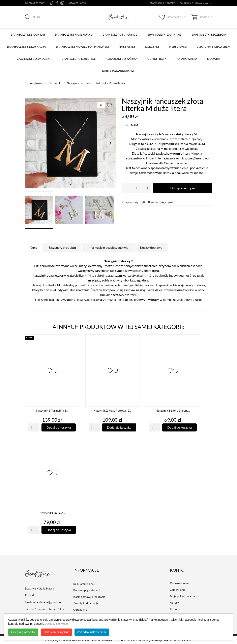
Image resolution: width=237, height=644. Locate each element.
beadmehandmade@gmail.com (44, 602)
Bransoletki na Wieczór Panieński (83, 45)
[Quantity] (34, 427)
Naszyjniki (127, 47)
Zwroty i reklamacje (86, 603)
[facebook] (57, 3)
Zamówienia (178, 590)
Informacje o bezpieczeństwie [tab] (108, 247)
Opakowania (187, 59)
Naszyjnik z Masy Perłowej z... (112, 410)
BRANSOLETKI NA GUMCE (121, 33)
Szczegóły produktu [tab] (62, 247)
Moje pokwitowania (182, 596)
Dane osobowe (179, 583)
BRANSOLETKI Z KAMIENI (29, 33)
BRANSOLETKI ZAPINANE (165, 33)
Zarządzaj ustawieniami (92, 632)
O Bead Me (80, 610)
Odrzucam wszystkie (56, 632)
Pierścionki (178, 47)
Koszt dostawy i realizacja (89, 597)
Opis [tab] (34, 247)
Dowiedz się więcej (57, 624)
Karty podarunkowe (118, 71)
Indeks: (126, 125)
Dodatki (214, 59)
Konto (177, 570)
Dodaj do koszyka (183, 188)
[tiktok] (52, 3)
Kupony (175, 609)
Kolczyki (152, 47)
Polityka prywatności (86, 590)
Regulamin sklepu (84, 584)
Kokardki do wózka (122, 59)
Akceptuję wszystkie (23, 632)
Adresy (174, 602)
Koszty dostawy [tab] (151, 247)
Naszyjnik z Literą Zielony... (173, 410)
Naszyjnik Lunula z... (52, 513)
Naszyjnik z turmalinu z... (52, 410)
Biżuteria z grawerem (213, 47)
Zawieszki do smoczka (34, 59)
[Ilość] (136, 188)
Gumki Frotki (157, 59)
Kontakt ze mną (35, 3)
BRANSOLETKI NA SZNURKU (75, 33)
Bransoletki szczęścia (210, 33)
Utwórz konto (77, 3)
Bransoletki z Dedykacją (27, 45)
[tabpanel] (70, 143)
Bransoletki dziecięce (79, 59)
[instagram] (62, 3)
